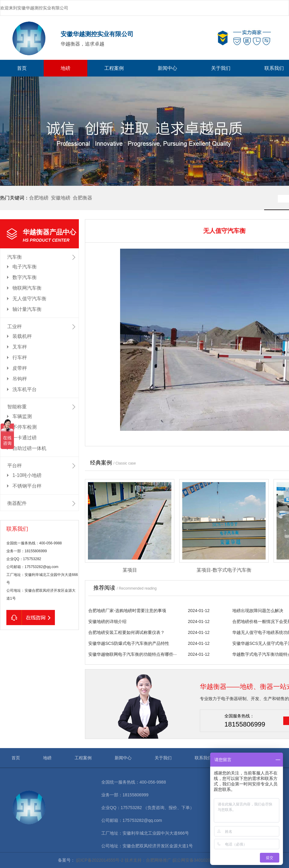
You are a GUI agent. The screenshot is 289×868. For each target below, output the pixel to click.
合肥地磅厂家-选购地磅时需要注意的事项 (127, 611)
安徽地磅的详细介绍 (107, 621)
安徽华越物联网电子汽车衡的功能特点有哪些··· (133, 654)
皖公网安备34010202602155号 (202, 860)
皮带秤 (20, 368)
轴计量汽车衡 (27, 309)
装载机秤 (22, 336)
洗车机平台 (25, 389)
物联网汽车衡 (27, 288)
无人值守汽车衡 (29, 299)
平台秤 (15, 466)
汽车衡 (15, 257)
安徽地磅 (61, 198)
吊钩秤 (20, 379)
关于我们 (221, 68)
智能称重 (17, 407)
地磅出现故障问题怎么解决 (258, 611)
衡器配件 (17, 503)
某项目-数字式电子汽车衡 (224, 570)
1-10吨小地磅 (27, 475)
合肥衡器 (82, 198)
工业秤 (15, 327)
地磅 (66, 68)
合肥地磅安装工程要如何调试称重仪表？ (126, 632)
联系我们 (203, 758)
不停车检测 (25, 427)
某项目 (130, 570)
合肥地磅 (39, 198)
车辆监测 (22, 416)
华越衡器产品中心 (51, 236)
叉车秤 (20, 347)
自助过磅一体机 (29, 448)
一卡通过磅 (25, 438)
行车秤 (20, 357)
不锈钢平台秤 (27, 486)
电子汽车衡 (25, 267)
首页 (22, 68)
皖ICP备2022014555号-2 (100, 860)
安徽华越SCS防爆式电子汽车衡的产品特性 (129, 643)
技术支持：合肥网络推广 (148, 860)
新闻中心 (167, 68)
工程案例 (114, 68)
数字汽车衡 (25, 277)
